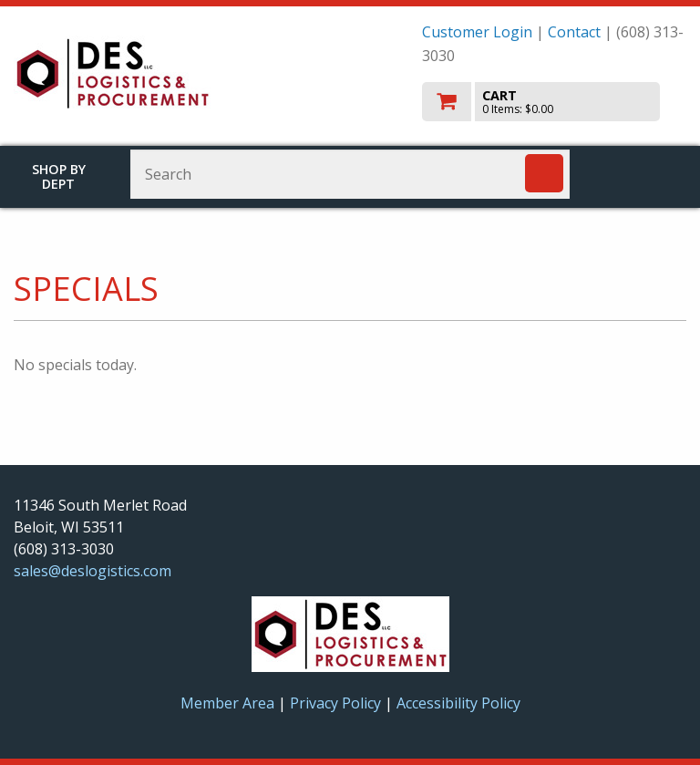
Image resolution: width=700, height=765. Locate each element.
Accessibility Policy (458, 703)
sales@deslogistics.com (93, 571)
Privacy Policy (337, 703)
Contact (574, 32)
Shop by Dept (59, 176)
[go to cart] (554, 102)
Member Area (227, 703)
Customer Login (477, 32)
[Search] (544, 173)
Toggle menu (643, 173)
